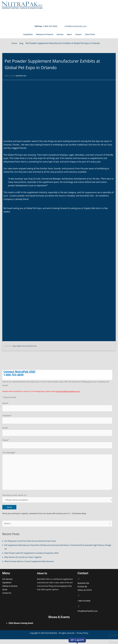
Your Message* (57, 474)
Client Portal (90, 34)
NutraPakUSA (51, 638)
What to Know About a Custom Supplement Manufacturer (29, 566)
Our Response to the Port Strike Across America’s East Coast (30, 546)
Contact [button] (78, 34)
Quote (5, 594)
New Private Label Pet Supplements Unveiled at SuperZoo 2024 (31, 558)
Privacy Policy (82, 638)
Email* (57, 433)
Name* (57, 407)
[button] (28, 34)
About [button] (69, 34)
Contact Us (7, 598)
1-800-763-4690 (50, 26)
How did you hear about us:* (57, 503)
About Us (43, 578)
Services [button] (60, 34)
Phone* (57, 445)
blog (14, 346)
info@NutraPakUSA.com (76, 26)
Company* (57, 420)
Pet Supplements (90, 193)
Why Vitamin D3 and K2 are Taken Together (23, 562)
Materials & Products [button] (45, 34)
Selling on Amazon (10, 591)
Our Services (7, 584)
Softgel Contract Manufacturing (26, 346)
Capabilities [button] (28, 34)
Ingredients (7, 587)
